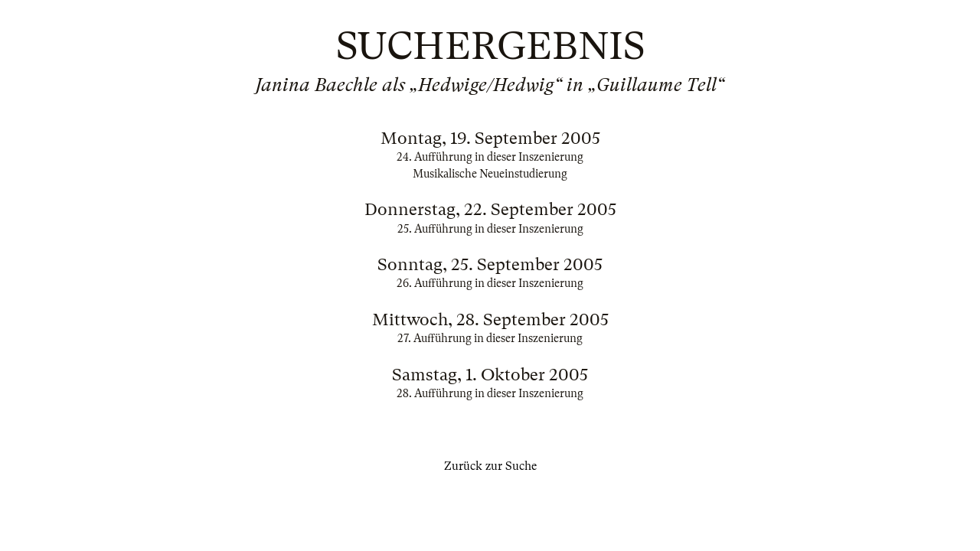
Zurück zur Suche (490, 466)
